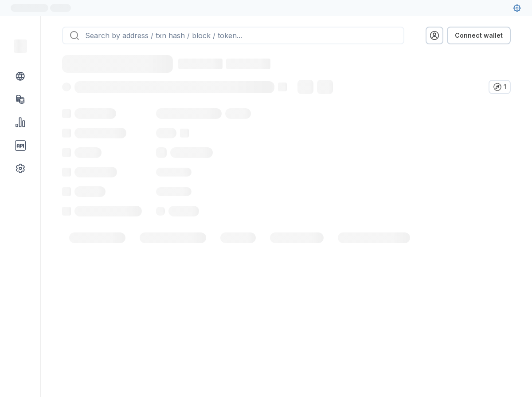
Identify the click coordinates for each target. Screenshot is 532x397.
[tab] (97, 257)
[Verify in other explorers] (500, 87)
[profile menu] (434, 35)
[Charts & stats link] (20, 122)
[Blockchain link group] (20, 76)
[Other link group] (20, 169)
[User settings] (517, 8)
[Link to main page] (20, 46)
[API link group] (20, 145)
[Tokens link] (20, 99)
